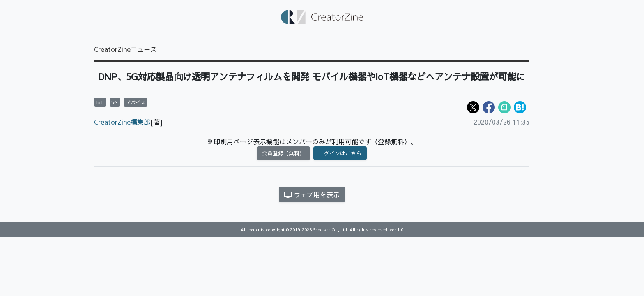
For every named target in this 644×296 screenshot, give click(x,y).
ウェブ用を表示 (312, 194)
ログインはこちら (340, 153)
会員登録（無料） (283, 153)
